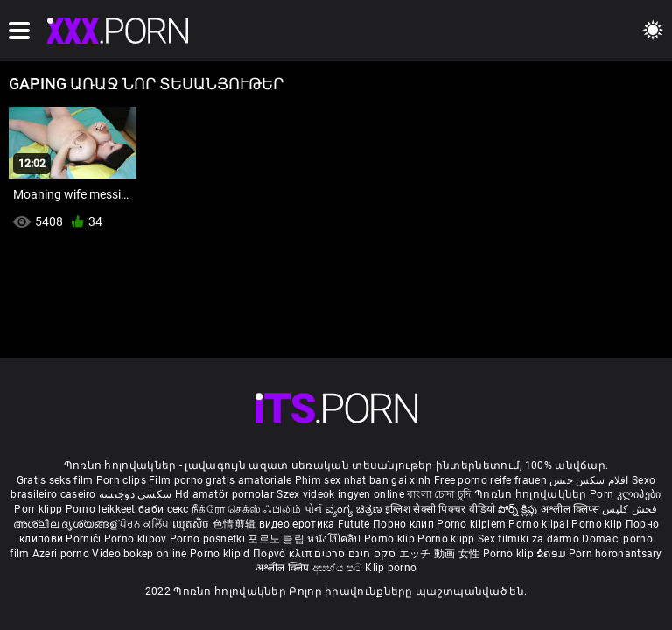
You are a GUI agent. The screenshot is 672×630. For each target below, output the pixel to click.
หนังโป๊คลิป (336, 539)
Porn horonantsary (616, 554)
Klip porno (391, 568)
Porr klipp (39, 509)
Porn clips (122, 480)
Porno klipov (137, 539)
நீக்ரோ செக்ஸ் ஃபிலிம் (247, 509)
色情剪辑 (236, 524)
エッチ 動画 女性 (440, 554)
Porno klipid (221, 554)
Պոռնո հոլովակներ (532, 494)
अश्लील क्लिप (284, 568)
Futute (354, 524)
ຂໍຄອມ (553, 554)
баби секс (164, 509)
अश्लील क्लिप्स (571, 509)
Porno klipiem (472, 524)
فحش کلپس (630, 509)
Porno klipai (540, 524)
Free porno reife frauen (490, 480)
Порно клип (405, 524)
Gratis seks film (55, 480)
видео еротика (297, 524)
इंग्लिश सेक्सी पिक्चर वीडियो (440, 509)
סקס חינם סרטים (355, 554)
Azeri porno (63, 554)
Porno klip (598, 524)
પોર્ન (314, 509)
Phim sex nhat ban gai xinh (363, 480)
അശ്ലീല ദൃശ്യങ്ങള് (66, 524)
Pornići (84, 539)
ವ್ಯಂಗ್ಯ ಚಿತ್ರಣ (355, 509)
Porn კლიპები (626, 494)
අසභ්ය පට (339, 568)
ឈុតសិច (193, 524)
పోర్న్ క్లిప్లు (519, 509)
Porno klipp (448, 539)
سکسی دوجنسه (135, 494)
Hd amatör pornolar (224, 494)
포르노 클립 (277, 539)
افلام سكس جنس (589, 480)
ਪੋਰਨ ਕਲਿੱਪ (146, 524)
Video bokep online (139, 554)
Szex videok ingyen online (340, 494)
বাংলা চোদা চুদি (439, 494)
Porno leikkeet (102, 509)
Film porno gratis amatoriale (220, 480)
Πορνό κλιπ (283, 554)
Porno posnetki (209, 539)
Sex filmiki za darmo (528, 539)
